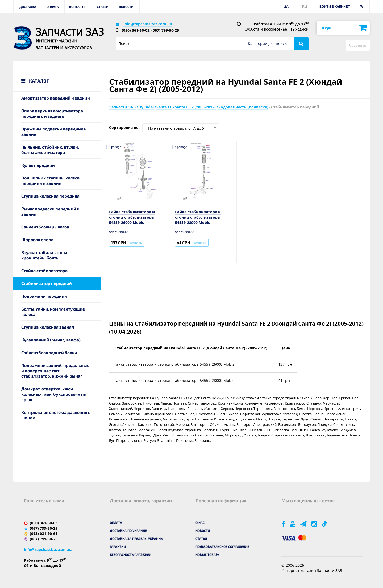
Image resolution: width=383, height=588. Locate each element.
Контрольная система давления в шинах (56, 415)
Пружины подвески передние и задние (54, 131)
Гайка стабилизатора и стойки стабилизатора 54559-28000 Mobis (198, 217)
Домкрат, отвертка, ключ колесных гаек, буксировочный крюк (54, 394)
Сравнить (358, 45)
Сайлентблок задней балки (49, 352)
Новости (126, 7)
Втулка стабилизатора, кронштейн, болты (45, 255)
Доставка (28, 7)
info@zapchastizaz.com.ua (148, 24)
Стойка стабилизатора (44, 270)
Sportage (115, 147)
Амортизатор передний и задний (56, 98)
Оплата (53, 7)
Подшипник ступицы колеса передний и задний (50, 180)
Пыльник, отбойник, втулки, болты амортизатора (50, 150)
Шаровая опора (37, 240)
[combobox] (181, 128)
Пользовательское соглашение (222, 546)
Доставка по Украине (128, 530)
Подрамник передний (44, 296)
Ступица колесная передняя (50, 196)
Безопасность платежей (131, 554)
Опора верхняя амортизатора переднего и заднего (52, 113)
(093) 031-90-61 (44, 534)
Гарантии (118, 546)
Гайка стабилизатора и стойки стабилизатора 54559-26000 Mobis (132, 217)
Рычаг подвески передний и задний (50, 211)
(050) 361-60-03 (136, 30)
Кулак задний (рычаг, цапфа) (51, 340)
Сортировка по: (124, 127)
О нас (200, 522)
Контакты (78, 7)
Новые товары (208, 554)
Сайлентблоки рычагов (45, 227)
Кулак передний (38, 165)
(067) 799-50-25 (165, 30)
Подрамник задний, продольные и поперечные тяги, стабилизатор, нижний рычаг (55, 371)
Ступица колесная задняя (48, 327)
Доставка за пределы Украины (137, 538)
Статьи (103, 7)
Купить (136, 243)
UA (286, 7)
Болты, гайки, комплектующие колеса (53, 311)
